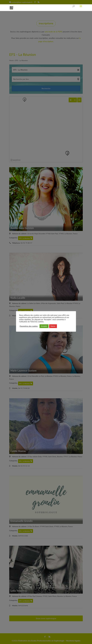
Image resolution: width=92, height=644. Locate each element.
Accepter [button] (44, 326)
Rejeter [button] (53, 326)
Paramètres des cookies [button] (29, 326)
